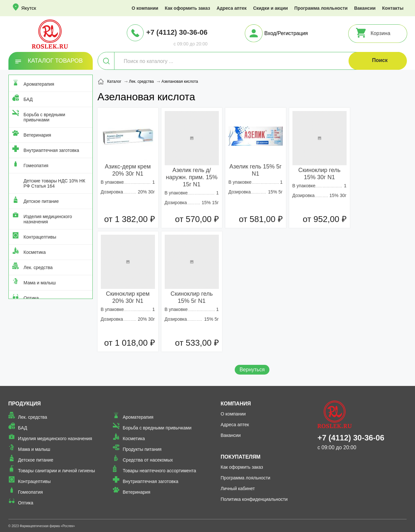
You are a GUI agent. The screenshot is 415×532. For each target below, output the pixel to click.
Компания (236, 404)
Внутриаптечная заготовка (52, 150)
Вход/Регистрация (286, 33)
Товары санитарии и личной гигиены (57, 471)
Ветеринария (37, 135)
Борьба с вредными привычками (44, 117)
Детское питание (41, 201)
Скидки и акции (271, 8)
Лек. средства (38, 267)
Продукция (25, 404)
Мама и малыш (40, 283)
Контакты (393, 8)
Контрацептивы (40, 237)
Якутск (29, 8)
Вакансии (365, 8)
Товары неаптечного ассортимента (159, 471)
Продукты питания (142, 449)
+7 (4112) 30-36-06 (177, 32)
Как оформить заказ (187, 8)
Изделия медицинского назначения (48, 219)
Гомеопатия (36, 166)
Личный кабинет (238, 489)
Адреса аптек (232, 8)
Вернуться (252, 370)
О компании (145, 8)
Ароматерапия (39, 84)
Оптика (31, 298)
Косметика (35, 252)
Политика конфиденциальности (254, 499)
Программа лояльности (321, 8)
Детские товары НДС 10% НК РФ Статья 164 (54, 183)
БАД (28, 99)
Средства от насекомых (148, 460)
